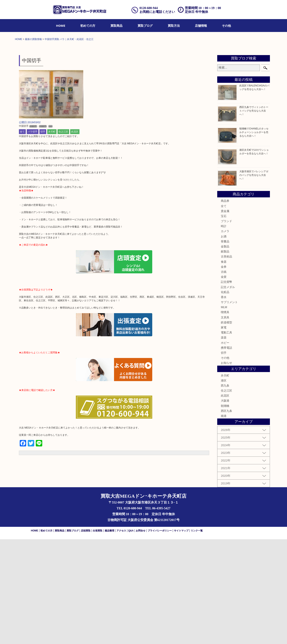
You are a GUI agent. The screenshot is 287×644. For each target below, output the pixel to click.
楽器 (224, 442)
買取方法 (174, 26)
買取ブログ (145, 26)
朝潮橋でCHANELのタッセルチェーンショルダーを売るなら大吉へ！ (254, 237)
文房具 (225, 422)
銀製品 (225, 356)
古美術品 (226, 361)
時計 (224, 331)
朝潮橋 (225, 510)
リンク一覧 (197, 635)
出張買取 (98, 635)
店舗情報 (201, 26)
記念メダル (228, 392)
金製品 (225, 351)
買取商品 (116, 26)
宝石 (224, 321)
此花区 (75, 236)
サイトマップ (181, 635)
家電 (224, 432)
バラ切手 (33, 236)
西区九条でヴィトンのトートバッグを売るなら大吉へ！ (254, 215)
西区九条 (226, 515)
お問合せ (141, 635)
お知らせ (226, 468)
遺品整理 (109, 635)
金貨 (224, 381)
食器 (224, 366)
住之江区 (63, 236)
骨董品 (225, 346)
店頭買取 (86, 635)
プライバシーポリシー (160, 635)
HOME (61, 26)
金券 (224, 371)
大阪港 (225, 505)
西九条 (225, 490)
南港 (224, 520)
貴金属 (225, 316)
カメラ (225, 336)
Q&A (131, 635)
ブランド (226, 326)
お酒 (224, 341)
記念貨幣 (226, 387)
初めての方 (88, 26)
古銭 (224, 376)
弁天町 (52, 236)
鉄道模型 (226, 427)
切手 (43, 236)
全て (22, 236)
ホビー (225, 447)
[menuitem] (61, 26)
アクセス (121, 635)
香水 (224, 402)
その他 (226, 26)
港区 (224, 485)
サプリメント (229, 407)
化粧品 (225, 397)
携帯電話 (226, 452)
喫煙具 (225, 417)
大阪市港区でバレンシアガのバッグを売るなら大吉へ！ (254, 280)
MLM (224, 412)
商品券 (225, 306)
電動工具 (226, 437)
